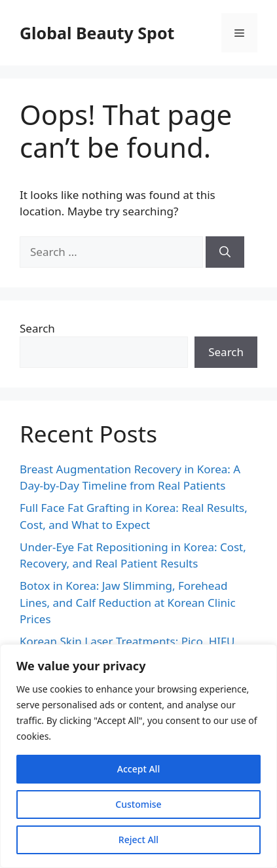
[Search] (225, 252)
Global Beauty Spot (97, 33)
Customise (138, 804)
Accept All (138, 769)
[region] (138, 756)
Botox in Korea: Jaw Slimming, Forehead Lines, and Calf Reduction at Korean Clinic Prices (128, 602)
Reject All (138, 840)
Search (37, 328)
